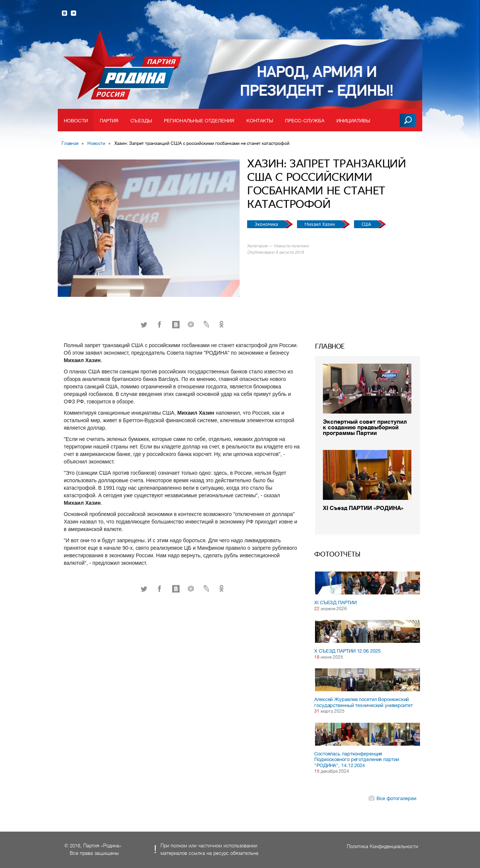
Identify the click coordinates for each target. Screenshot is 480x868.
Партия (109, 121)
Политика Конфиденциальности (382, 846)
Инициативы (353, 121)
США (367, 224)
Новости (76, 121)
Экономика (267, 224)
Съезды (141, 121)
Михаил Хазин (320, 224)
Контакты (260, 121)
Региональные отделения (199, 121)
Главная (70, 143)
